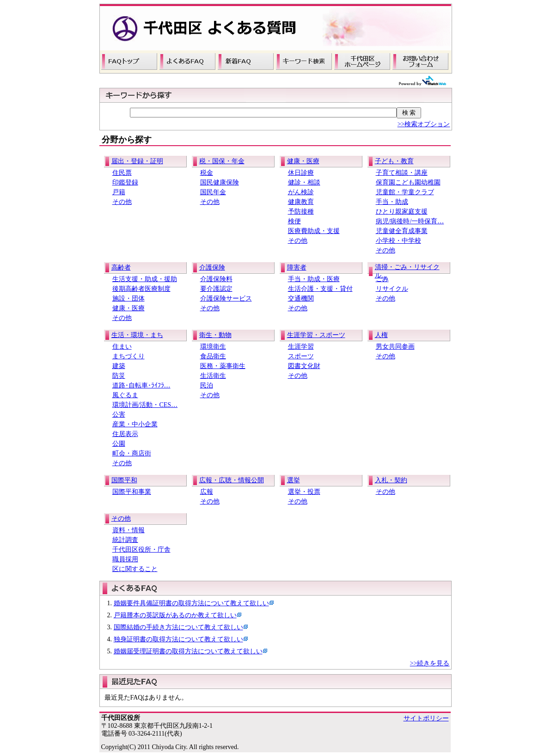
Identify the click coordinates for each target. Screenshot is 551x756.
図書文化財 (304, 366)
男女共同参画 (395, 347)
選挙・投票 (304, 492)
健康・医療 (303, 161)
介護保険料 (216, 279)
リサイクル (392, 289)
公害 (119, 415)
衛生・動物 (215, 335)
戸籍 (119, 192)
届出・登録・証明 (137, 161)
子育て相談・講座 (402, 173)
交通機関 (301, 298)
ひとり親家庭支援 (402, 212)
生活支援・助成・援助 (145, 279)
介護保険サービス (226, 298)
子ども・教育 (394, 161)
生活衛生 (213, 376)
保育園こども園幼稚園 (408, 182)
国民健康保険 (220, 182)
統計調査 (125, 540)
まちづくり (129, 356)
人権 (381, 335)
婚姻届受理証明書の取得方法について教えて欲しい (188, 651)
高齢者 (121, 267)
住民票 (122, 173)
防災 (119, 376)
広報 (207, 492)
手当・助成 (392, 202)
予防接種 (301, 212)
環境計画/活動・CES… (145, 405)
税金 (207, 173)
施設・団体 (129, 298)
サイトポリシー (426, 718)
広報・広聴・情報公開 (232, 480)
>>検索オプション (424, 124)
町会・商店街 (132, 453)
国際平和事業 (132, 492)
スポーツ (301, 356)
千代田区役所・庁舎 (141, 550)
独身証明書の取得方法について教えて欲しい (178, 639)
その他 (122, 202)
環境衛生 (213, 347)
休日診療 (301, 173)
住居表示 (125, 434)
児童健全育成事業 (402, 231)
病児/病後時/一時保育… (410, 221)
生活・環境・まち (137, 335)
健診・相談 (304, 182)
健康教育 (301, 202)
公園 (119, 444)
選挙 (294, 480)
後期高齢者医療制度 (141, 289)
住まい (122, 347)
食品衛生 (213, 356)
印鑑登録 (125, 182)
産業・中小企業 (135, 424)
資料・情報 (129, 530)
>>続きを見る (430, 663)
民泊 (207, 385)
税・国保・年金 (222, 161)
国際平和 (124, 480)
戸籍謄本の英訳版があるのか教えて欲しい (175, 615)
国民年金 (213, 192)
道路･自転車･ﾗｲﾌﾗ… (141, 385)
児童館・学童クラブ (405, 192)
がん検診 (301, 192)
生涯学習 (301, 347)
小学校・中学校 (398, 241)
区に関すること (135, 569)
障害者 (297, 267)
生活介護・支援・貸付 (320, 289)
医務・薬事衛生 (223, 366)
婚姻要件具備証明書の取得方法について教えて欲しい (191, 603)
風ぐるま (125, 395)
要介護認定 (216, 289)
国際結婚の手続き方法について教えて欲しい (178, 627)
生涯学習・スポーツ (316, 335)
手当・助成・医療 (314, 279)
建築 (119, 366)
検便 (294, 221)
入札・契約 (391, 480)
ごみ (382, 279)
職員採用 (125, 559)
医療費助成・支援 (314, 231)
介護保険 (212, 267)
